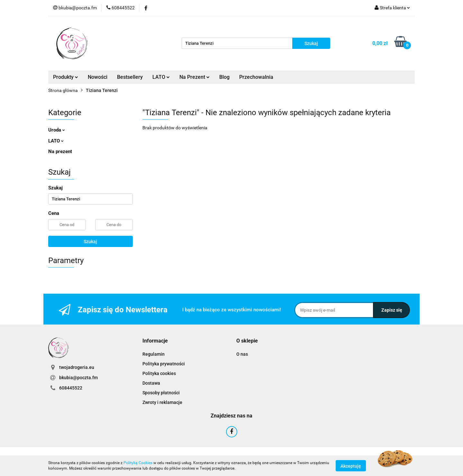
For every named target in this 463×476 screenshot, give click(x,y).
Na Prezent (195, 77)
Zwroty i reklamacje (162, 402)
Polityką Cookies (138, 463)
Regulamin (154, 354)
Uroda (57, 130)
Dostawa (151, 383)
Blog (224, 77)
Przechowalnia (256, 77)
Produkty (66, 77)
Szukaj (90, 242)
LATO (161, 77)
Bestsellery (130, 77)
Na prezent (60, 151)
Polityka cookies (159, 373)
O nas (242, 354)
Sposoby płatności (161, 393)
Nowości (98, 77)
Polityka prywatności (164, 364)
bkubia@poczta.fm (78, 378)
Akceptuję (351, 466)
